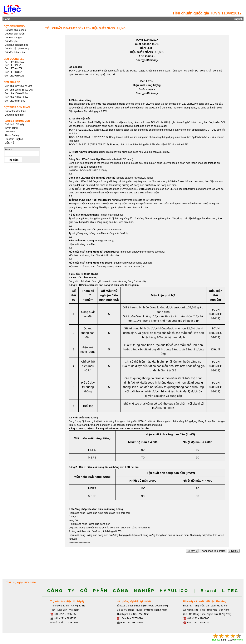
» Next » (234, 551)
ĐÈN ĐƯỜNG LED (14, 59)
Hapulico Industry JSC (17, 121)
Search (8, 149)
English (238, 19)
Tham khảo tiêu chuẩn (213, 551)
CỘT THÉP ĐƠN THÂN (17, 107)
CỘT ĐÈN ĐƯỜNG (14, 26)
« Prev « (192, 551)
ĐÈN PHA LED (12, 82)
